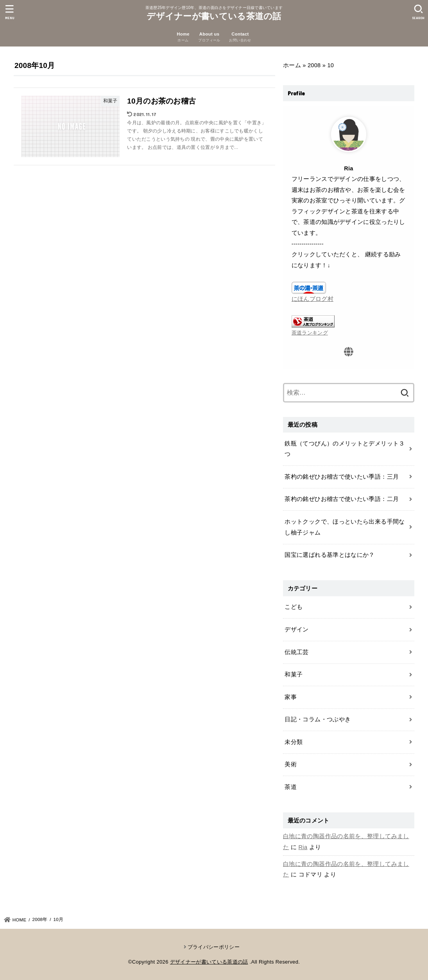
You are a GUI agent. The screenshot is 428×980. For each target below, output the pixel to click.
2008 (314, 65)
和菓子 (294, 674)
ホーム (292, 65)
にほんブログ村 (312, 299)
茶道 (291, 787)
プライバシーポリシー (214, 947)
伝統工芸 (296, 652)
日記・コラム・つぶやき (318, 719)
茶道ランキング (310, 333)
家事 (291, 697)
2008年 (40, 919)
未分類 (294, 742)
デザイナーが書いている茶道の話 (214, 16)
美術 (291, 764)
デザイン (296, 629)
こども (294, 607)
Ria (303, 847)
